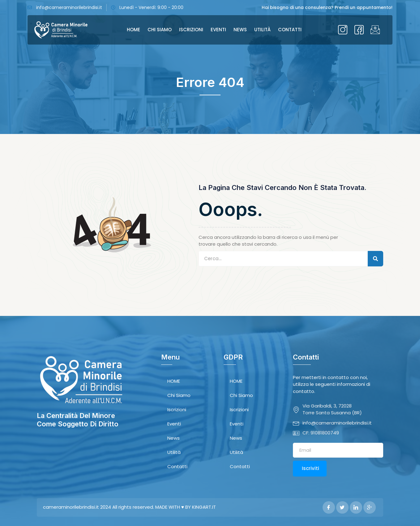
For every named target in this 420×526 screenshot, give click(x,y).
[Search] (375, 259)
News (240, 30)
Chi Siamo (160, 30)
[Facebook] (329, 507)
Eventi (218, 30)
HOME (133, 30)
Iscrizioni (191, 30)
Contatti (290, 30)
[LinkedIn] (356, 507)
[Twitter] (342, 507)
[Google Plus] (370, 507)
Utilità (262, 30)
